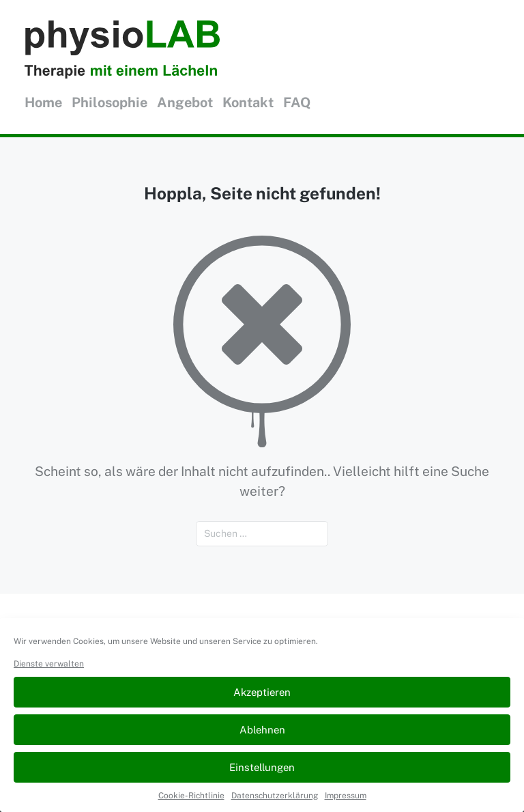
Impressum (346, 796)
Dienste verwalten (49, 664)
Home (43, 102)
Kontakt (248, 102)
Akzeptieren (262, 692)
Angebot (185, 102)
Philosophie (110, 102)
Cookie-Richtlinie (191, 796)
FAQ (297, 102)
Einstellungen (262, 767)
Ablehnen (262, 730)
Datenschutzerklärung (275, 796)
